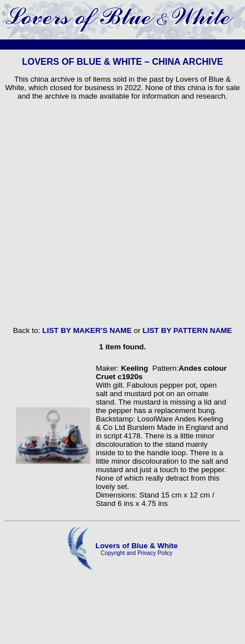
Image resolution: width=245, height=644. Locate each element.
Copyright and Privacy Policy (136, 553)
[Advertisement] (106, 213)
